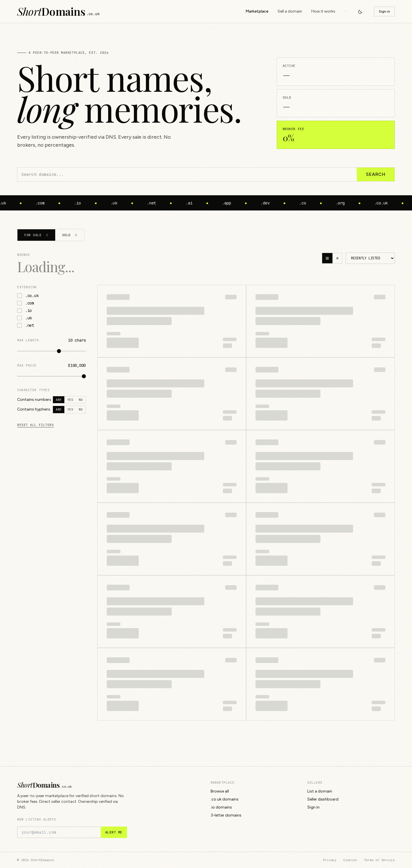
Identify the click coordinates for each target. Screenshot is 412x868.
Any (59, 400)
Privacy (330, 860)
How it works (323, 11)
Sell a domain (290, 11)
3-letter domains (226, 815)
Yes (70, 400)
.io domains (221, 807)
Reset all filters (35, 425)
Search (376, 174)
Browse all (220, 791)
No (81, 400)
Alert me (114, 832)
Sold (70, 235)
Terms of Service (379, 860)
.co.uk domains (225, 799)
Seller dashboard (323, 799)
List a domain (320, 791)
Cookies (350, 860)
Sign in (384, 11)
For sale (36, 235)
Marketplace (257, 11)
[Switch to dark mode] (360, 11)
